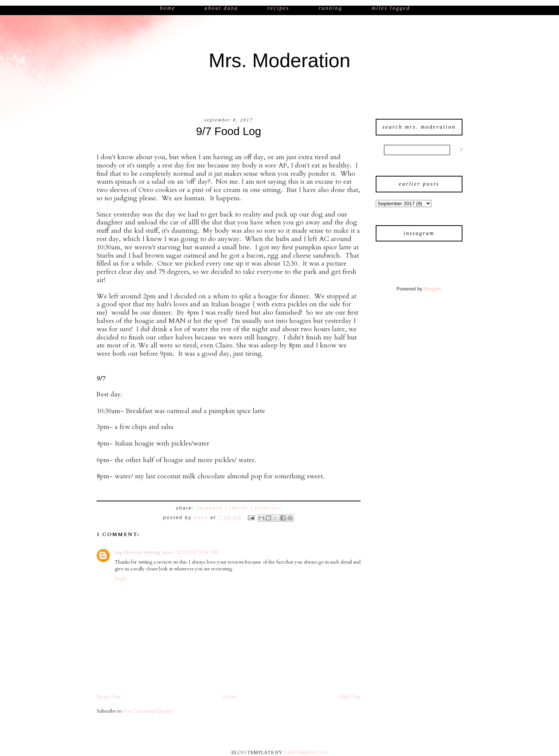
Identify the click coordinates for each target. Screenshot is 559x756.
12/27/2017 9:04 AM (197, 552)
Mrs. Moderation (279, 60)
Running (332, 8)
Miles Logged (391, 8)
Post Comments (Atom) (148, 711)
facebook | (213, 508)
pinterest (268, 508)
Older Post (350, 697)
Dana (202, 518)
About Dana (221, 8)
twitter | (243, 508)
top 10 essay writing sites (144, 552)
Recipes (278, 8)
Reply (121, 579)
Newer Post (109, 697)
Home (169, 8)
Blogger (432, 289)
